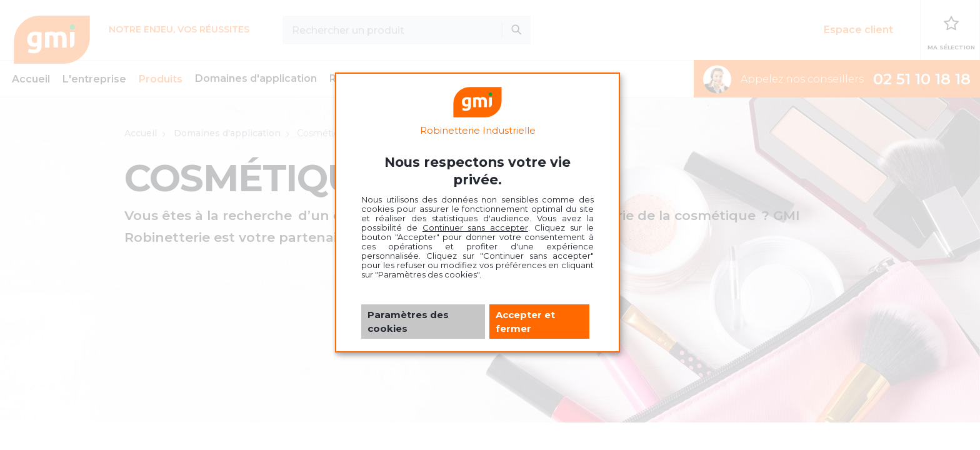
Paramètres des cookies (408, 321)
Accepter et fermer (525, 321)
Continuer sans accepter (475, 227)
